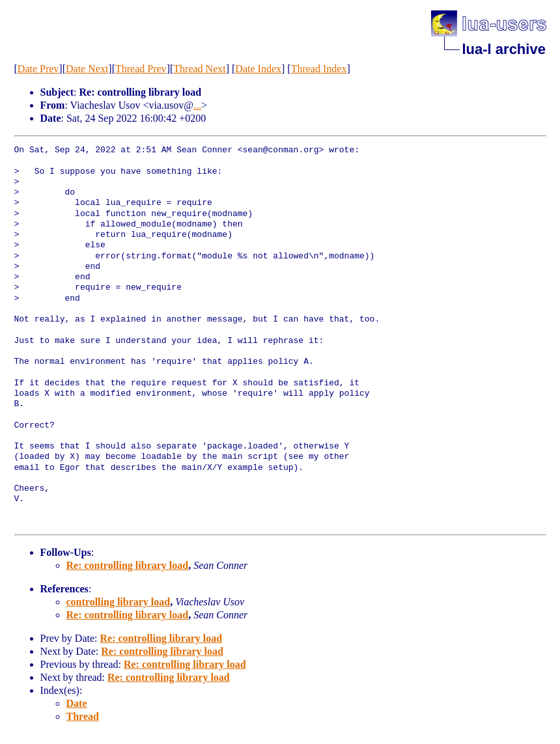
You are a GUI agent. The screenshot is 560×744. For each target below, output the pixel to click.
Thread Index (319, 69)
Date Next (87, 69)
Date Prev (38, 69)
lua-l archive (504, 49)
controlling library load (119, 602)
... (197, 105)
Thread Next (199, 69)
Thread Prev (141, 69)
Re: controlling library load (128, 565)
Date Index (258, 69)
